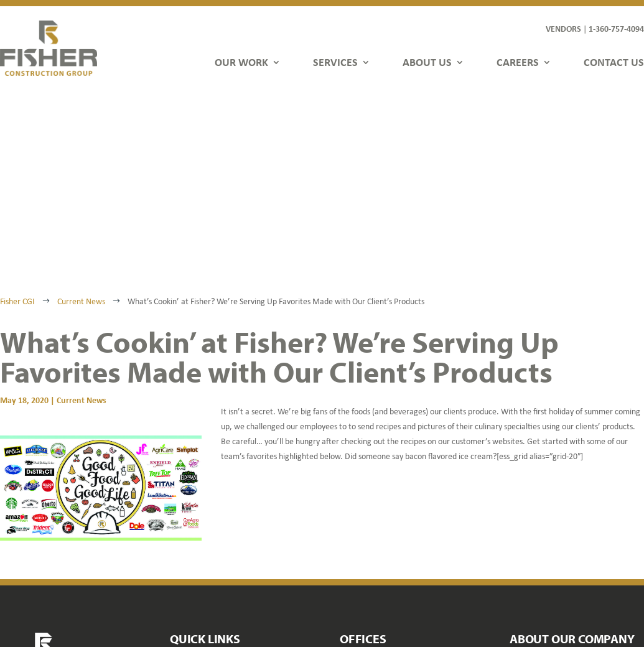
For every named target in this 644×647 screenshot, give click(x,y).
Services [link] (186, 502)
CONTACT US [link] (614, 62)
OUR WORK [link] (241, 62)
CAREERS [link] (518, 62)
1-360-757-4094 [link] (616, 28)
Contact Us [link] (192, 556)
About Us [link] (188, 520)
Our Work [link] (189, 484)
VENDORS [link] (563, 28)
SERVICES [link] (335, 62)
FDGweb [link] (576, 605)
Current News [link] (82, 225)
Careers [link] (186, 538)
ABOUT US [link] (427, 62)
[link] (49, 48)
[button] (520, 580)
